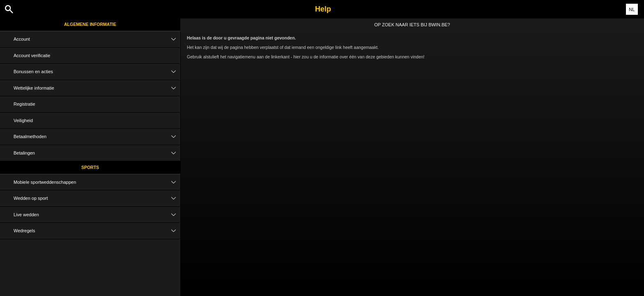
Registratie (24, 104)
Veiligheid (23, 120)
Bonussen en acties (97, 72)
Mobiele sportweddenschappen (97, 182)
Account (97, 39)
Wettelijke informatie (97, 88)
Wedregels (97, 231)
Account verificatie (32, 55)
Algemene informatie (90, 24)
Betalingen (97, 153)
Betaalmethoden (97, 137)
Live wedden (97, 215)
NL (632, 9)
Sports (90, 167)
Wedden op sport (97, 198)
